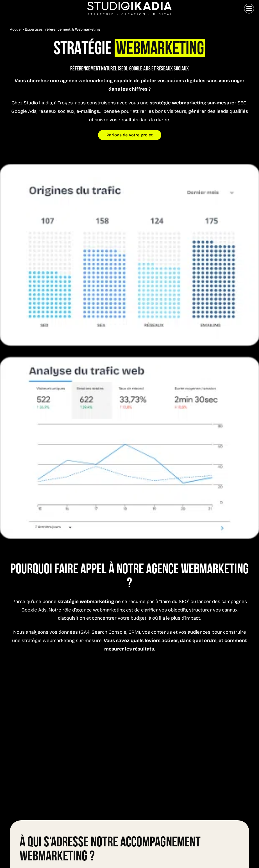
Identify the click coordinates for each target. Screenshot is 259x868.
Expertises (34, 30)
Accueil (16, 30)
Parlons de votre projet (130, 135)
